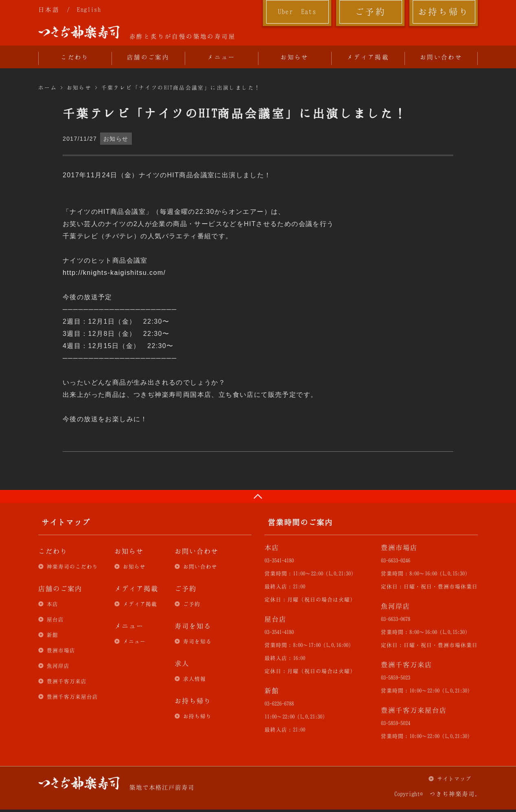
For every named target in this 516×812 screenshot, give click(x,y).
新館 (52, 635)
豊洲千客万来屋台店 (72, 697)
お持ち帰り (444, 11)
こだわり (75, 57)
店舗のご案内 (148, 57)
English (89, 9)
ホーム (48, 87)
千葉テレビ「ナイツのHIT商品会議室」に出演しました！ (181, 87)
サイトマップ (454, 779)
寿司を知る (197, 641)
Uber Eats (297, 11)
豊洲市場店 (61, 650)
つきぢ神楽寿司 (79, 32)
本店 (52, 604)
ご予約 (370, 11)
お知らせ (295, 57)
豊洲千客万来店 (67, 681)
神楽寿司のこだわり (72, 566)
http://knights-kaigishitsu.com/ (114, 273)
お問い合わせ (441, 57)
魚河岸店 (58, 666)
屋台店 (55, 619)
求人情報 (195, 679)
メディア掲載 (368, 57)
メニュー (221, 57)
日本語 (49, 9)
